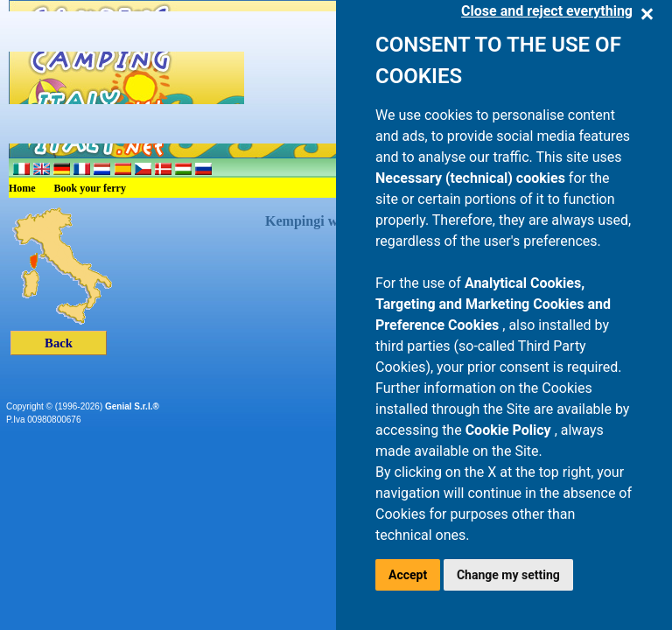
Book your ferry (90, 188)
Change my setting (508, 575)
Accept (408, 575)
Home (22, 188)
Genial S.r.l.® (132, 406)
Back (59, 343)
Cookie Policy (510, 430)
